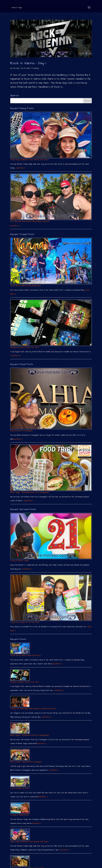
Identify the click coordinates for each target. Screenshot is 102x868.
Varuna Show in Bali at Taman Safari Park (26, 286)
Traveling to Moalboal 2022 (20, 815)
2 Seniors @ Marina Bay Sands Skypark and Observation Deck (33, 709)
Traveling (35, 68)
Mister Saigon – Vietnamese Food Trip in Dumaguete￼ (30, 492)
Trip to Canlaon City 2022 (20, 788)
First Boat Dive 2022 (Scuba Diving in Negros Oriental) (30, 221)
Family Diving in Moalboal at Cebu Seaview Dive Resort (30, 160)
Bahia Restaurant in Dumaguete (21, 431)
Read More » (21, 168)
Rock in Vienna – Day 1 (28, 63)
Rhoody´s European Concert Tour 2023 (24, 347)
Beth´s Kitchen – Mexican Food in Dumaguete (26, 762)
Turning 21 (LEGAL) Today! (19, 561)
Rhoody (16, 68)
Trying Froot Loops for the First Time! (25, 622)
